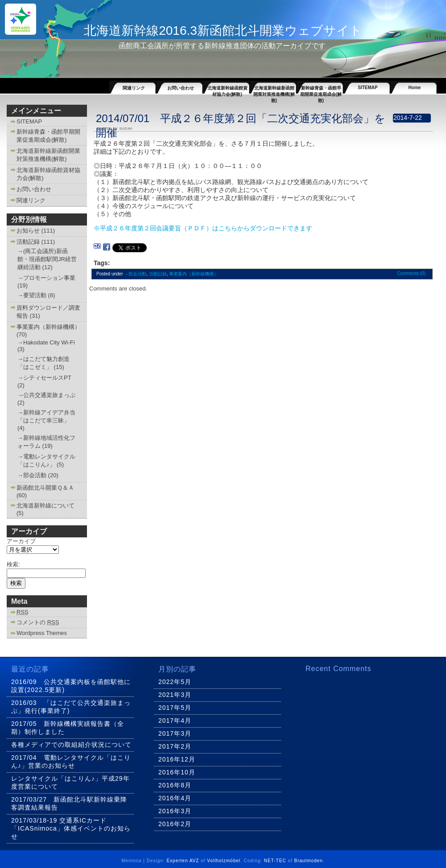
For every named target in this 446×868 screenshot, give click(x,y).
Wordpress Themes (42, 633)
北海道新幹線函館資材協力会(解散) (227, 90)
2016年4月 (175, 798)
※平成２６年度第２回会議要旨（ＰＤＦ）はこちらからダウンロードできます (203, 228)
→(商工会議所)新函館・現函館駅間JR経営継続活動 (47, 259)
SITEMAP (368, 88)
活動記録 (28, 242)
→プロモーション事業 (46, 278)
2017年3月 (175, 733)
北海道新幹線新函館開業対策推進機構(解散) (274, 90)
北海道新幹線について (45, 506)
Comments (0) (411, 273)
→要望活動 (32, 295)
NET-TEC (275, 861)
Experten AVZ (183, 861)
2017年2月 (175, 746)
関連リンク (134, 88)
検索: (13, 564)
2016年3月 (175, 811)
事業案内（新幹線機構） (48, 327)
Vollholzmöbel (224, 861)
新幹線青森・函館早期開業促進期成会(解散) (321, 90)
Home (415, 88)
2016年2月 (175, 824)
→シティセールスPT (44, 378)
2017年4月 (175, 721)
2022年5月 (175, 682)
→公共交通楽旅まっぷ (46, 395)
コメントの (38, 622)
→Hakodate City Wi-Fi (46, 342)
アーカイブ (21, 541)
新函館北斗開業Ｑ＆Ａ (45, 488)
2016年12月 (177, 759)
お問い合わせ (181, 88)
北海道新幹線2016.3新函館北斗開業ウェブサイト (223, 31)
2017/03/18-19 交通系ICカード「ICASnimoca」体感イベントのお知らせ (71, 828)
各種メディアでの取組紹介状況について (71, 745)
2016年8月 (175, 785)
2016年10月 (177, 772)
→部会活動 (32, 475)
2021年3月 (175, 695)
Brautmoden (309, 861)
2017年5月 (175, 708)
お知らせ (28, 231)
